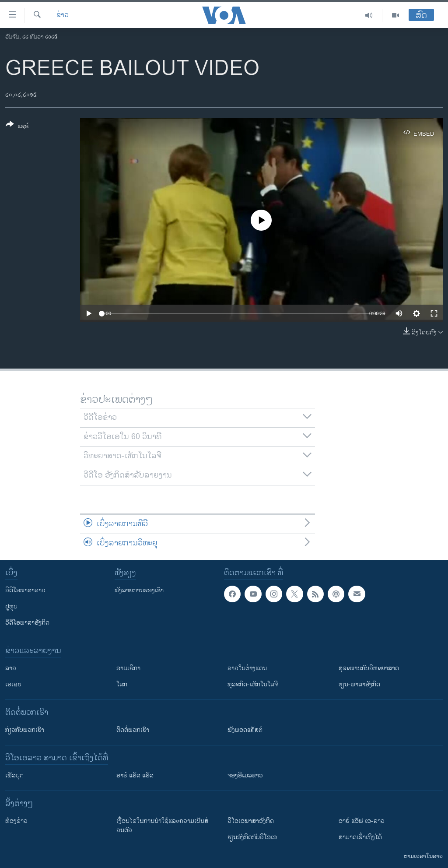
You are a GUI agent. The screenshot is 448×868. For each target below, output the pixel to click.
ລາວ (11, 668)
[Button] (17, 127)
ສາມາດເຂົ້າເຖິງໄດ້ (360, 837)
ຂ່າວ (63, 15)
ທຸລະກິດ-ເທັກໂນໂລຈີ (253, 684)
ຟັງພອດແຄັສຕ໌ (245, 730)
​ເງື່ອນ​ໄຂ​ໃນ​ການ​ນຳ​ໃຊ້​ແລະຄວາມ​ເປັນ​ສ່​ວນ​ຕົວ (162, 826)
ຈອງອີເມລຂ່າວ (245, 775)
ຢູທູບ (11, 606)
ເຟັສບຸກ (14, 775)
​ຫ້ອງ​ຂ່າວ (16, 821)
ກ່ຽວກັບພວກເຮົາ (25, 730)
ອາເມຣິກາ (128, 668)
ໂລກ (122, 684)
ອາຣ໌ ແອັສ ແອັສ (135, 775)
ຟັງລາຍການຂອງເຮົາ (139, 590)
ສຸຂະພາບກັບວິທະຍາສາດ (369, 668)
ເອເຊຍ (13, 684)
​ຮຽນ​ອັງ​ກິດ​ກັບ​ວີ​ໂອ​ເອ (252, 837)
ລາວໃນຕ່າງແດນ (247, 668)
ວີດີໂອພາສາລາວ (25, 590)
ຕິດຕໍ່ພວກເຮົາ (133, 730)
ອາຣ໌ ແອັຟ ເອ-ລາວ (362, 821)
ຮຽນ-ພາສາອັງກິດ (359, 684)
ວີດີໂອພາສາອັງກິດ (27, 623)
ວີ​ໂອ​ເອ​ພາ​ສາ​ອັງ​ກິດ (251, 821)
